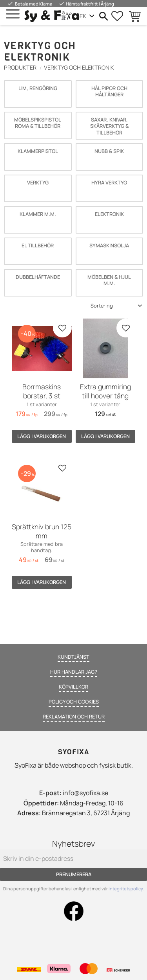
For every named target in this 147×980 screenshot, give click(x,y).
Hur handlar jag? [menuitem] (74, 672)
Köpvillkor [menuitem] (73, 687)
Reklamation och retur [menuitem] (74, 717)
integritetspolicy (126, 889)
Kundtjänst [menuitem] (73, 657)
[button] (13, 14)
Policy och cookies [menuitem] (74, 702)
